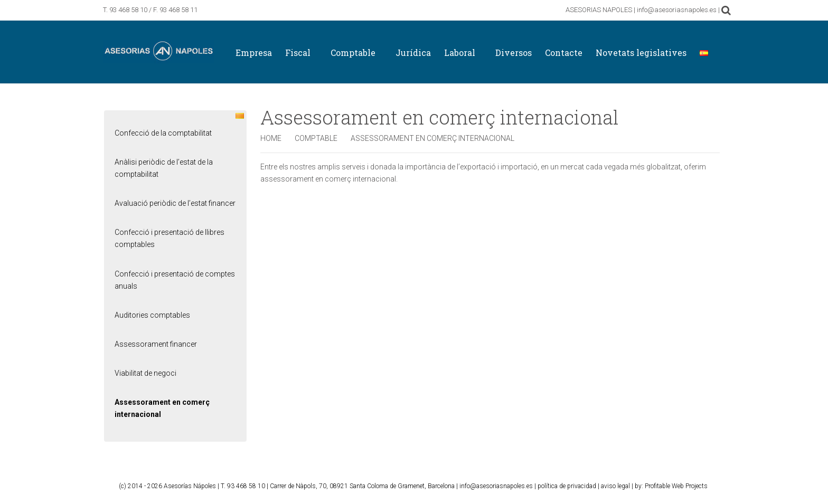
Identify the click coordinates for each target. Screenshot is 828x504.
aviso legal (615, 486)
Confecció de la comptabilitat (163, 133)
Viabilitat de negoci (145, 373)
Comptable (316, 138)
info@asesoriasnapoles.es (496, 486)
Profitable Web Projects (676, 486)
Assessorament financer (156, 344)
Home (271, 138)
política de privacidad (567, 486)
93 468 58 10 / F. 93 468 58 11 (153, 10)
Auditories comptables (152, 315)
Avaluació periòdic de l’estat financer (175, 203)
